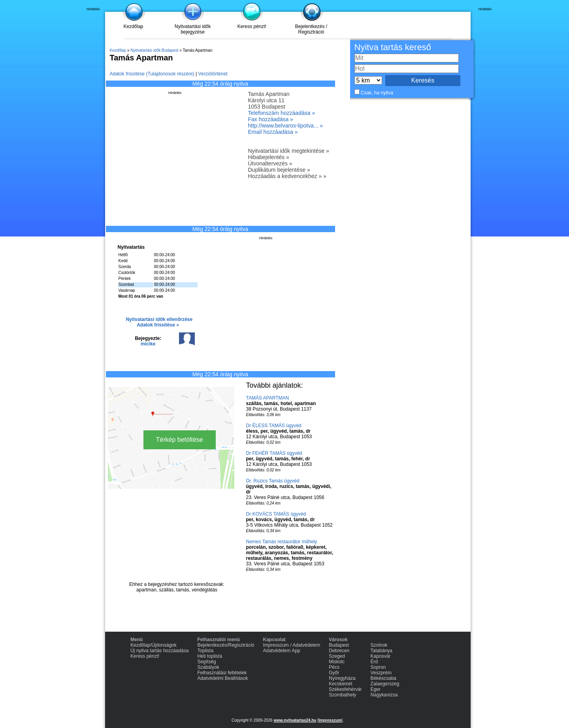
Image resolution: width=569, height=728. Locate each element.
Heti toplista (210, 656)
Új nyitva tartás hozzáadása (159, 651)
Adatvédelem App (282, 651)
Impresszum (330, 720)
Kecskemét (340, 684)
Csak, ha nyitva (377, 93)
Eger (376, 689)
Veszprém (381, 673)
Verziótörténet (213, 74)
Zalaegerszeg (385, 684)
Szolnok (379, 645)
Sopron (378, 667)
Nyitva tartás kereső (393, 47)
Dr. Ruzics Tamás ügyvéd (273, 481)
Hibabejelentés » (269, 157)
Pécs (334, 667)
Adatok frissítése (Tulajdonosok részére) (152, 74)
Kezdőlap (133, 26)
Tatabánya (382, 651)
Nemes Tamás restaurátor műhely (282, 542)
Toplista (205, 651)
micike (148, 344)
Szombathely (342, 695)
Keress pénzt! (252, 26)
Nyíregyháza (342, 678)
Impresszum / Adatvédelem (292, 645)
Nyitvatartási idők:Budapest (154, 50)
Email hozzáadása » (273, 132)
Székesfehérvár (345, 689)
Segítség (206, 662)
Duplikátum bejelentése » (279, 170)
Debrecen (339, 651)
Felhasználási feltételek (222, 673)
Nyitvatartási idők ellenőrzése (159, 319)
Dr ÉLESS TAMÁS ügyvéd (274, 426)
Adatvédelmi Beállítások (222, 678)
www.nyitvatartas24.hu (295, 720)
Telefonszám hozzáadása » (282, 113)
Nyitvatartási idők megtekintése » (289, 151)
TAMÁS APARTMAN (268, 398)
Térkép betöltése (180, 440)
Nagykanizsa (384, 695)
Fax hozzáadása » (271, 119)
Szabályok (208, 667)
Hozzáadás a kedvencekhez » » (287, 176)
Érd (374, 662)
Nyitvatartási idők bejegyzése (193, 29)
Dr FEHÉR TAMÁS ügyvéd (274, 453)
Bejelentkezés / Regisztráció (311, 29)
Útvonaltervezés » (270, 163)
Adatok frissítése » (158, 325)
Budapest (339, 645)
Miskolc (337, 662)
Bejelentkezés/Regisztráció (226, 645)
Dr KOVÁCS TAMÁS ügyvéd (276, 514)
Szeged (337, 656)
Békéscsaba (383, 678)
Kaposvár (381, 656)
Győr (334, 673)
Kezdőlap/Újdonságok (154, 645)
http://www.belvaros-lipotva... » (286, 126)
